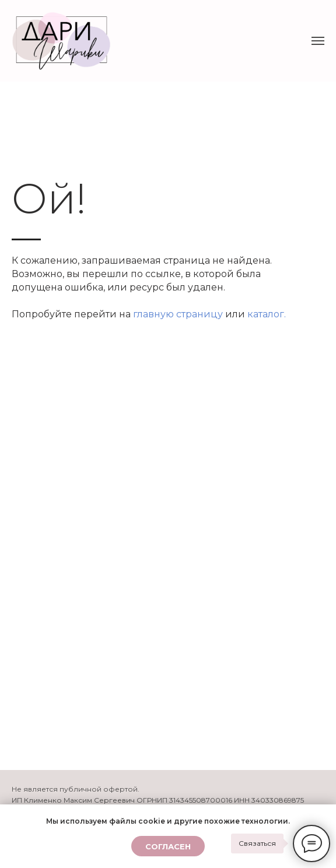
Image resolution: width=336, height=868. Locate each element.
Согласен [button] (168, 846)
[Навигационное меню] (318, 41)
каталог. (267, 314)
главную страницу (178, 314)
